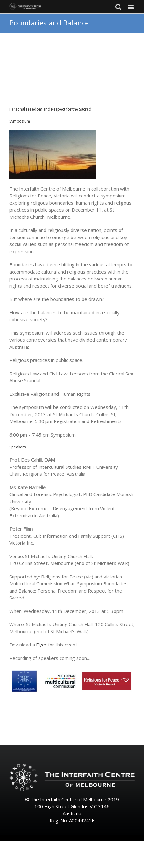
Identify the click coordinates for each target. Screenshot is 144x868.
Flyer (41, 645)
